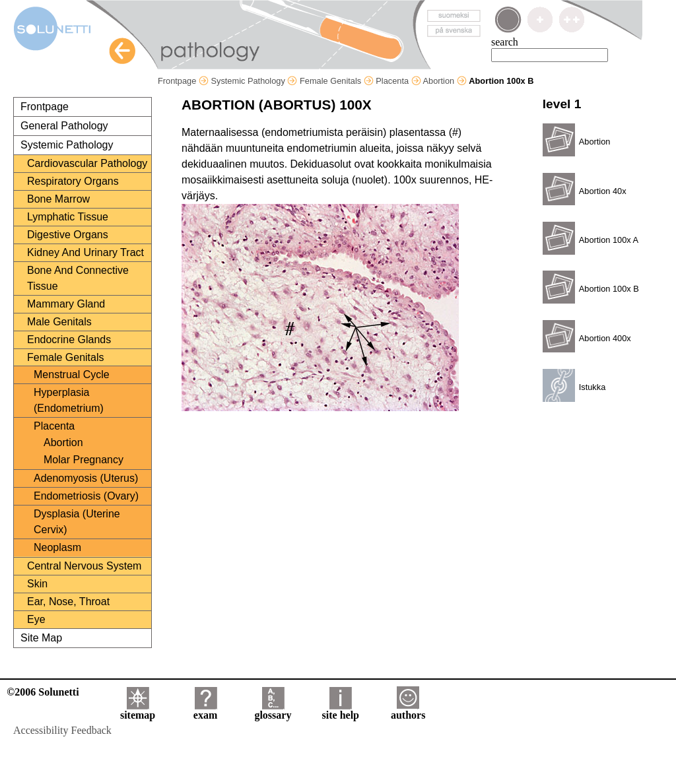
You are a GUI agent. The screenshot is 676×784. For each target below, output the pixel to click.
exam (205, 710)
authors (408, 710)
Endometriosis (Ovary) (86, 496)
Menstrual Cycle (72, 375)
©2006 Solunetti (43, 692)
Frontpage (183, 81)
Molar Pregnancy (84, 460)
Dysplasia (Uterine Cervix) (77, 522)
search (505, 42)
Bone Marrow (58, 199)
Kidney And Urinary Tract (85, 252)
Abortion (444, 81)
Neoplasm (57, 547)
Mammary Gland (66, 304)
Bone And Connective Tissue (78, 278)
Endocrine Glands (69, 340)
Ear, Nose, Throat (68, 602)
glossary (273, 710)
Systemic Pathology (254, 81)
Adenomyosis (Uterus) (86, 478)
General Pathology (64, 126)
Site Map (41, 638)
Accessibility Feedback (62, 730)
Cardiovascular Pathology (87, 163)
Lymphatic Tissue (68, 217)
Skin (37, 584)
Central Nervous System (84, 566)
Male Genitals (59, 322)
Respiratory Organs (73, 181)
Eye (36, 619)
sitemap (138, 710)
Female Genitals (337, 81)
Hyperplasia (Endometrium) (69, 400)
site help (341, 710)
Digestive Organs (68, 235)
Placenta (398, 81)
